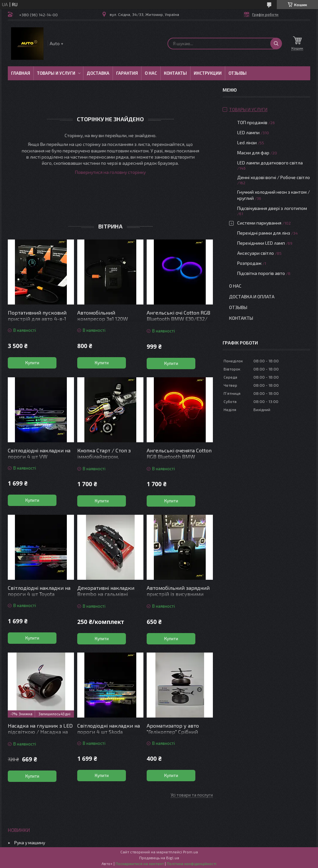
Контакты (175, 73)
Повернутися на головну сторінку (110, 172)
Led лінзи (247, 143)
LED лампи (248, 132)
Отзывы (238, 73)
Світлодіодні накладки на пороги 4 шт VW (39, 453)
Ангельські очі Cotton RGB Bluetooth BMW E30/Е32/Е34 (178, 319)
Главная (21, 73)
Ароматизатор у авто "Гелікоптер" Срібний (173, 729)
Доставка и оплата (252, 297)
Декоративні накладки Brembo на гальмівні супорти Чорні (106, 594)
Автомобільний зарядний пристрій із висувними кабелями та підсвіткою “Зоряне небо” (178, 597)
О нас (151, 73)
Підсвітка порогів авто (261, 273)
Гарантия (127, 73)
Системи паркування (259, 223)
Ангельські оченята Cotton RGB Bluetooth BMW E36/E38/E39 (179, 456)
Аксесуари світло (256, 253)
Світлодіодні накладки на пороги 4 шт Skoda (109, 729)
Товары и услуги (56, 73)
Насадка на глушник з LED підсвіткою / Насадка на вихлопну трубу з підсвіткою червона (40, 735)
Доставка (98, 73)
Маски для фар (253, 153)
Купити (32, 363)
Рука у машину (30, 842)
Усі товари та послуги (192, 795)
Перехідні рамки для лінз (264, 233)
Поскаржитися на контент (140, 863)
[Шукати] (276, 44)
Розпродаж (249, 263)
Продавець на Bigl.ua (159, 858)
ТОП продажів (252, 122)
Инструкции (208, 73)
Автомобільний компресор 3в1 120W (103, 316)
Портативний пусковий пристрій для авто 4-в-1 (37, 316)
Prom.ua (190, 852)
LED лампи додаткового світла (270, 163)
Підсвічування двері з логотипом (272, 208)
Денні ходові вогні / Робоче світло (274, 177)
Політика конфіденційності (192, 863)
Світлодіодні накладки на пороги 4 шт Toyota (39, 591)
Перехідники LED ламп (261, 243)
